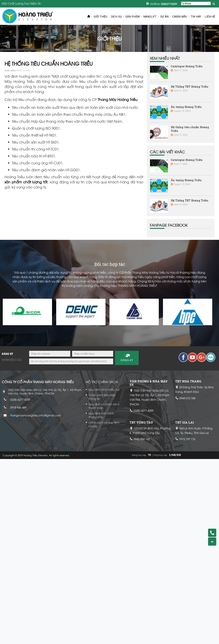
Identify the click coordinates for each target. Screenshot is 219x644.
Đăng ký (127, 360)
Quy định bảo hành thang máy (101, 415)
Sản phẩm (132, 17)
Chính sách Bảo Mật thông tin (102, 397)
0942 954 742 (142, 439)
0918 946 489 (18, 407)
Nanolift (150, 17)
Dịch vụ (116, 17)
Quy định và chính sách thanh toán (104, 406)
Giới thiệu (100, 17)
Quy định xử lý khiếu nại (104, 389)
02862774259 (169, 4)
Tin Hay (196, 17)
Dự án (164, 17)
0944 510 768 (187, 398)
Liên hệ (210, 17)
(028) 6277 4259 (20, 399)
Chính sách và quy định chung (104, 424)
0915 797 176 (187, 439)
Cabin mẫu (180, 17)
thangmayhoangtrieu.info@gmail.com (35, 415)
